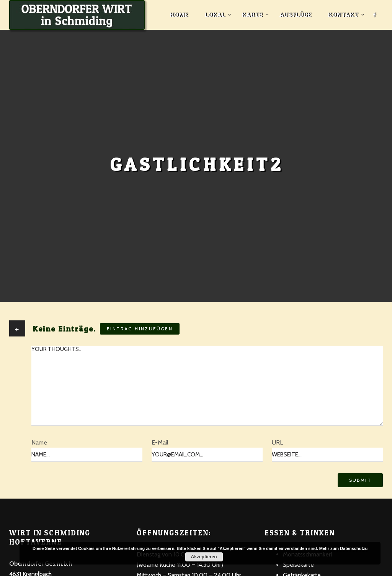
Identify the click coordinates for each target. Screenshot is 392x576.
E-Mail (160, 442)
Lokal (215, 15)
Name (39, 442)
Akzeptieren (204, 557)
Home (179, 15)
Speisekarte (298, 565)
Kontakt (343, 15)
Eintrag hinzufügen (140, 329)
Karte (252, 15)
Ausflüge (295, 15)
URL (277, 442)
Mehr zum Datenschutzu (344, 548)
